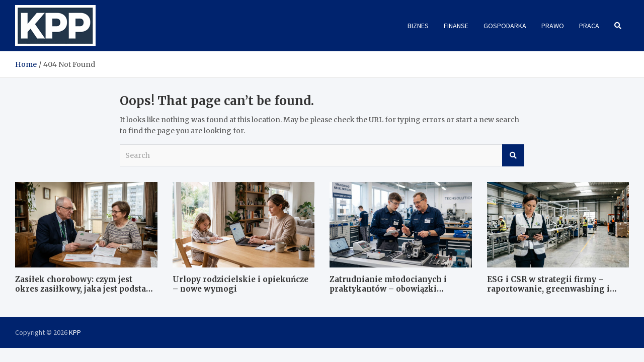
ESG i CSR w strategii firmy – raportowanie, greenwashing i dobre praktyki (548, 289)
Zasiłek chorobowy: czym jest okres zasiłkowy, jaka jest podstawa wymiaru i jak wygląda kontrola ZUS (86, 294)
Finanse (456, 26)
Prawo (553, 26)
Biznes (418, 26)
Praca (589, 26)
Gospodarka (505, 26)
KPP (75, 332)
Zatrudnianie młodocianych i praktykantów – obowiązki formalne (388, 289)
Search (513, 155)
